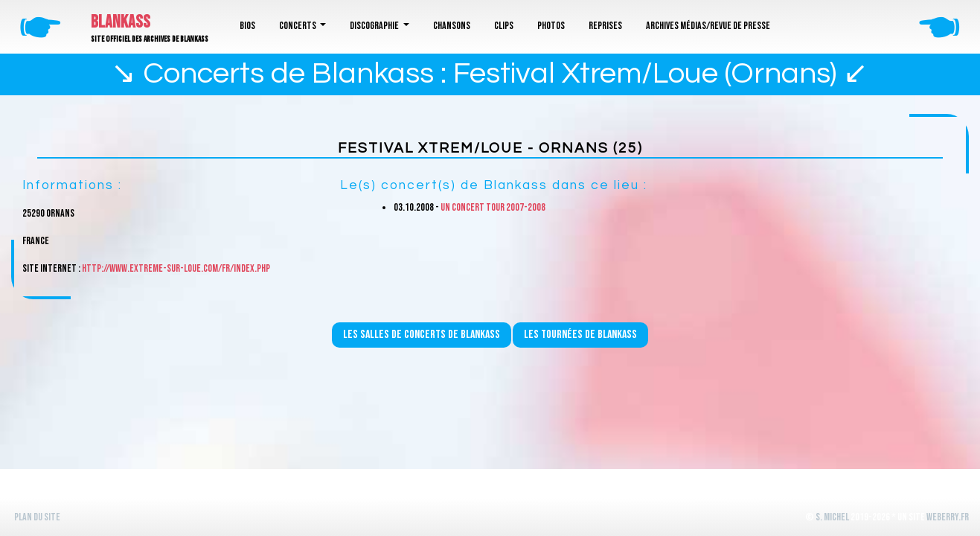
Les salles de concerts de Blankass (422, 335)
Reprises (605, 26)
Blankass (121, 22)
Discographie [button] (375, 26)
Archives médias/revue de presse (708, 26)
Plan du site (37, 517)
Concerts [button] (298, 26)
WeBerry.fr (948, 517)
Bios (247, 26)
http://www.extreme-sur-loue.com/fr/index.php (176, 268)
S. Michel (832, 517)
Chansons (452, 26)
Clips (504, 26)
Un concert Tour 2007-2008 (493, 207)
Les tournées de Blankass (580, 335)
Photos (551, 26)
